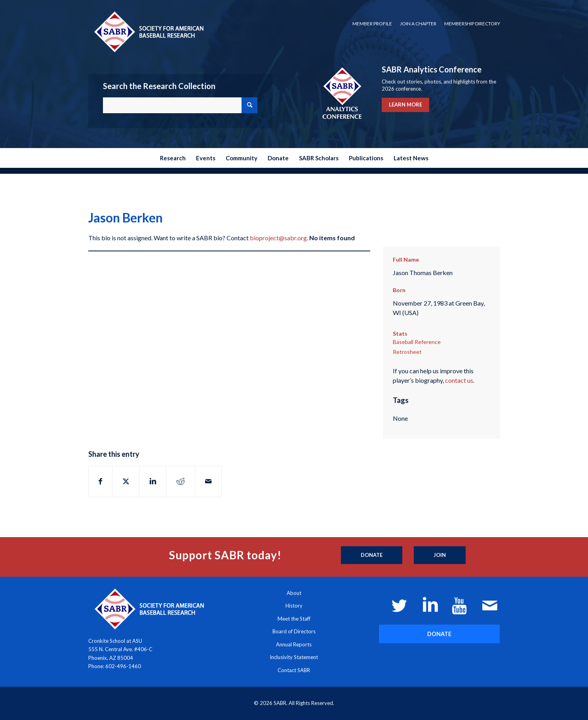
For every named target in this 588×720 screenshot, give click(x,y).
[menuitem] (372, 24)
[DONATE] (439, 634)
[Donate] (372, 555)
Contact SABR (294, 670)
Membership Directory (472, 24)
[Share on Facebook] (100, 481)
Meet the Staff (294, 619)
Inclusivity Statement (294, 657)
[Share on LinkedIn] (153, 481)
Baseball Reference (417, 342)
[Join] (440, 555)
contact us (459, 380)
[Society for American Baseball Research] (148, 31)
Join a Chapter (418, 24)
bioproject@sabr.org (278, 238)
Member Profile (372, 24)
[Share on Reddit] (181, 481)
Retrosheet (407, 352)
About (294, 593)
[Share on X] (126, 481)
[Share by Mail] (208, 481)
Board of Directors (294, 631)
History (294, 606)
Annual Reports (294, 644)
